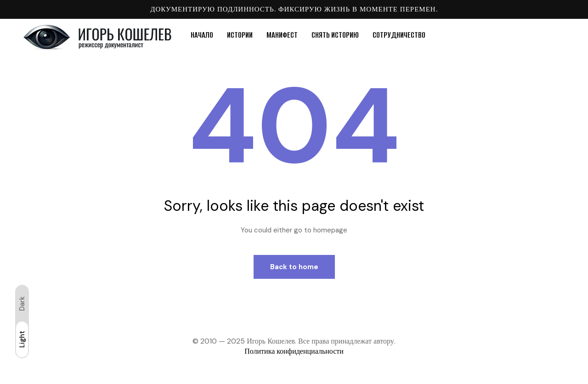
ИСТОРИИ (240, 35)
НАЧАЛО (202, 35)
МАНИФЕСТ (282, 35)
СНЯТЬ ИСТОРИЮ (335, 35)
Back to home (294, 267)
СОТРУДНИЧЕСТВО (399, 35)
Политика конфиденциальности (294, 351)
